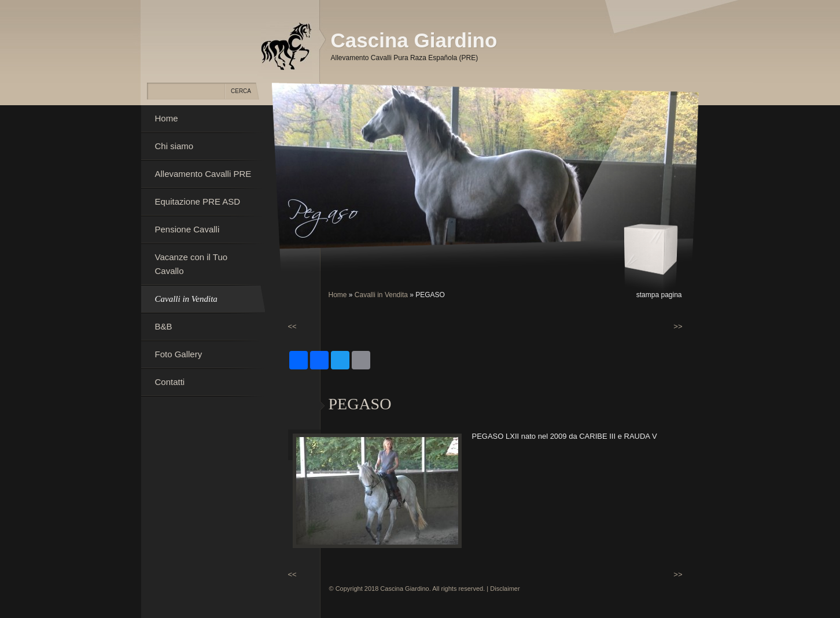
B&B (164, 326)
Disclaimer (505, 589)
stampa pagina (659, 295)
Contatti (170, 382)
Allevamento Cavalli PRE (203, 174)
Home (338, 295)
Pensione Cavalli (187, 229)
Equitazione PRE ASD (198, 201)
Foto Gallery (179, 354)
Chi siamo (174, 146)
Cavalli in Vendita (381, 295)
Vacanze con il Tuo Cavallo (191, 264)
